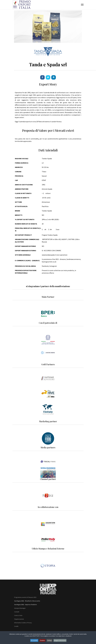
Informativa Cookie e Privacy (23, 623)
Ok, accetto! (33, 641)
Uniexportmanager (20, 608)
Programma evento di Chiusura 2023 (25, 597)
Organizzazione (19, 619)
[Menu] (82, 5)
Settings (50, 641)
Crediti (16, 626)
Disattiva (42, 641)
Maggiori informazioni (61, 641)
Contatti (17, 612)
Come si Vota (18, 615)
